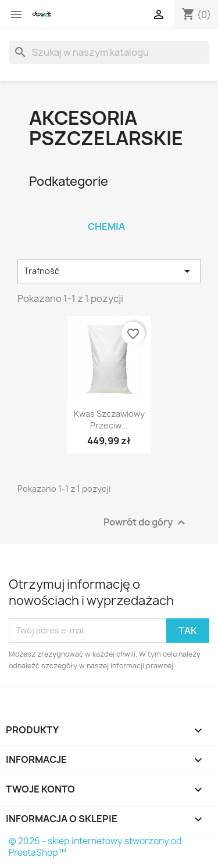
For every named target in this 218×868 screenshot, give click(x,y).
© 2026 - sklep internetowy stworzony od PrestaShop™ (95, 847)
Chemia (106, 226)
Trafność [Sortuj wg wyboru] (109, 271)
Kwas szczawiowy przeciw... (109, 419)
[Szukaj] (109, 52)
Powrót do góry (146, 522)
